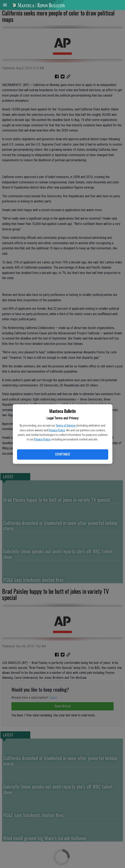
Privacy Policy (57, 430)
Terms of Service (66, 426)
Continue (62, 454)
